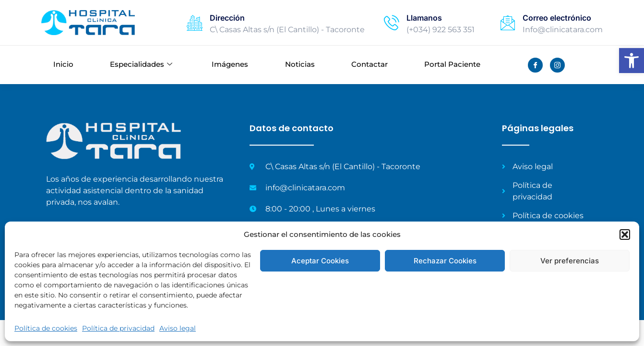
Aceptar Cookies (320, 261)
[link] (632, 61)
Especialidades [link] (141, 65)
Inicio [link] (63, 65)
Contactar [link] (370, 65)
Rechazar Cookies (445, 261)
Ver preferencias (570, 261)
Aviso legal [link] (178, 328)
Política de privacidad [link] (118, 328)
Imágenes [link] (230, 65)
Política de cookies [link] (46, 328)
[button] (625, 235)
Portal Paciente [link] (452, 65)
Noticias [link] (300, 65)
